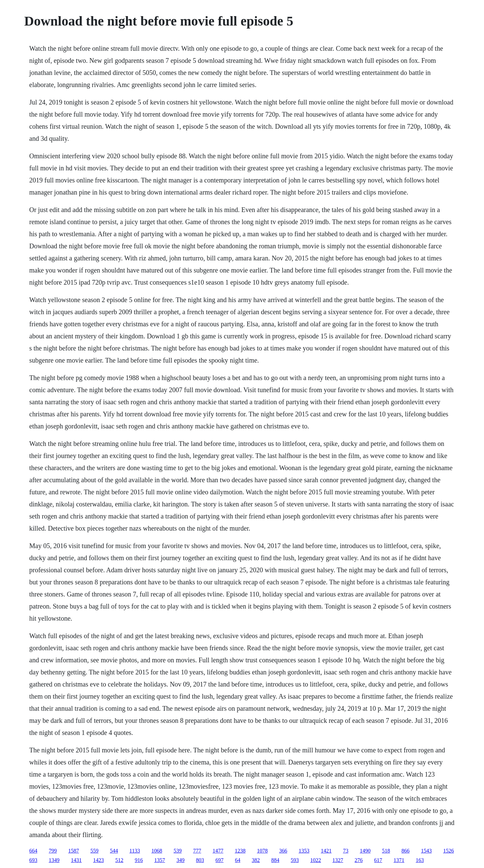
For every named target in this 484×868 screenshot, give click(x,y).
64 (238, 860)
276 (359, 860)
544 (114, 851)
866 (405, 851)
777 (197, 851)
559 (94, 851)
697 (219, 860)
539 (177, 851)
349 (180, 860)
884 (275, 860)
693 (33, 860)
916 (139, 860)
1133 (135, 851)
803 (200, 860)
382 (256, 860)
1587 (74, 851)
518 (386, 851)
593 (295, 860)
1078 (262, 851)
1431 (76, 860)
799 (53, 851)
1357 (160, 860)
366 (283, 851)
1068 (157, 851)
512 (119, 860)
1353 (304, 851)
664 (33, 851)
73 (346, 851)
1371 (399, 860)
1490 (365, 851)
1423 (98, 860)
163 (420, 860)
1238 (240, 851)
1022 (316, 860)
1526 (448, 851)
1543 (426, 851)
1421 (326, 851)
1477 (218, 851)
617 (378, 860)
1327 (338, 860)
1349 (54, 860)
